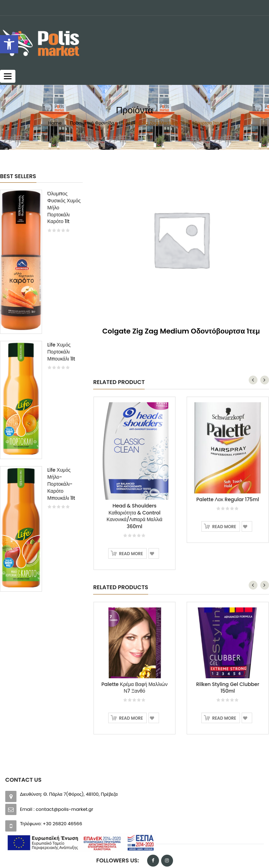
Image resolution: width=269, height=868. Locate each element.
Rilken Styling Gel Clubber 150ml (228, 688)
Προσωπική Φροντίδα (92, 123)
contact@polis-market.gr (64, 809)
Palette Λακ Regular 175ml (227, 499)
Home (55, 123)
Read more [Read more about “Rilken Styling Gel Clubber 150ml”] (224, 718)
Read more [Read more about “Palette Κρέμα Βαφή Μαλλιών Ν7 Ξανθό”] (131, 718)
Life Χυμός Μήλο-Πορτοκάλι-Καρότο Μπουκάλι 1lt (61, 484)
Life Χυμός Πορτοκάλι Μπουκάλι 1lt (61, 352)
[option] (41, 394)
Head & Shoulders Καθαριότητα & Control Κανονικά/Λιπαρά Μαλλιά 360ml (134, 516)
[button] (9, 44)
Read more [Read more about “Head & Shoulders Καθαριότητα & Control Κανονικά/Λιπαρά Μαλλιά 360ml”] (131, 554)
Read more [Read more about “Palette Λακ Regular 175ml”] (224, 527)
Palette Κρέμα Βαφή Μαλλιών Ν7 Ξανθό (135, 688)
